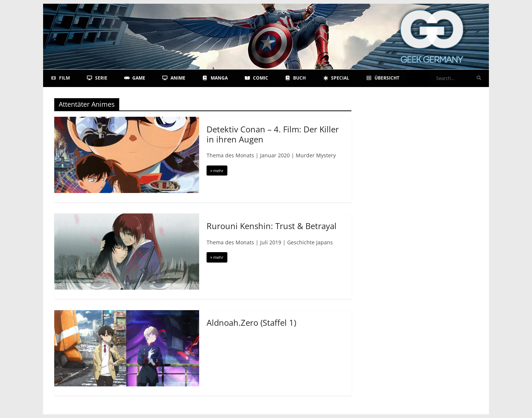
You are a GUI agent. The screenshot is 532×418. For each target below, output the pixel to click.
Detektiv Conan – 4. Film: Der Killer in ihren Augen (273, 134)
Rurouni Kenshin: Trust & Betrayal (272, 226)
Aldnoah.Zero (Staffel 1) (251, 322)
